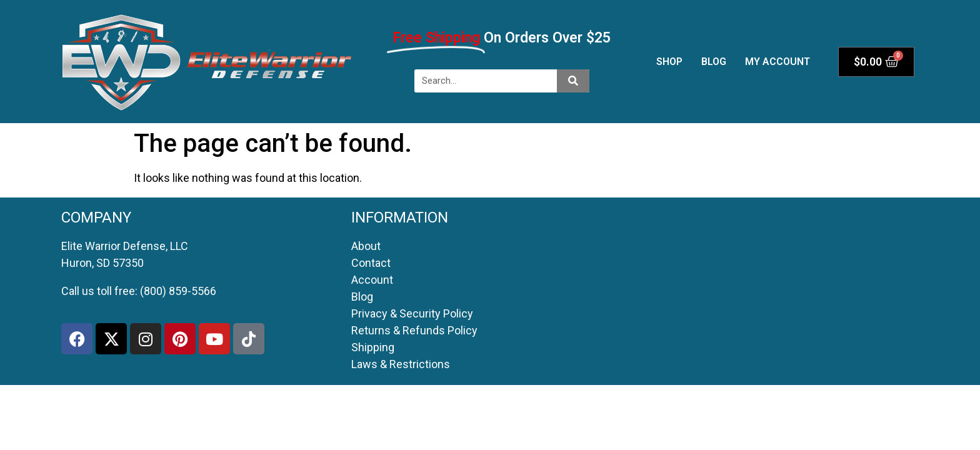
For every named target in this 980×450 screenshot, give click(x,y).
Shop (669, 62)
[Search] (573, 81)
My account (777, 62)
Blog (714, 62)
